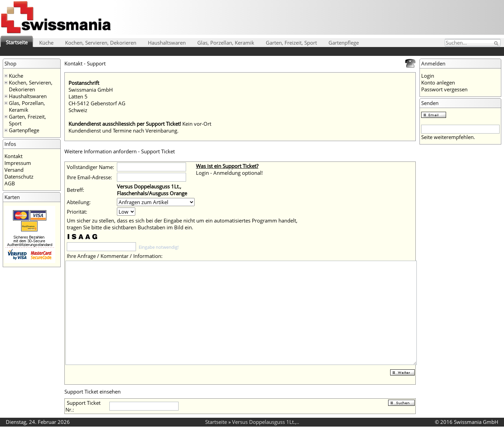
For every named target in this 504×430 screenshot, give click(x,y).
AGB (10, 183)
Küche (46, 43)
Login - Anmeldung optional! (229, 173)
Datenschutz (19, 176)
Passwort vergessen (444, 89)
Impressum (18, 163)
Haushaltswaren (167, 43)
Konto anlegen (438, 82)
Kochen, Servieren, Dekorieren (101, 43)
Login (428, 76)
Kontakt (13, 156)
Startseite (17, 42)
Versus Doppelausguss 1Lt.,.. (266, 422)
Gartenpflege (344, 43)
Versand (14, 170)
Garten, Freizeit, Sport (291, 43)
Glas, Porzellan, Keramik (226, 43)
